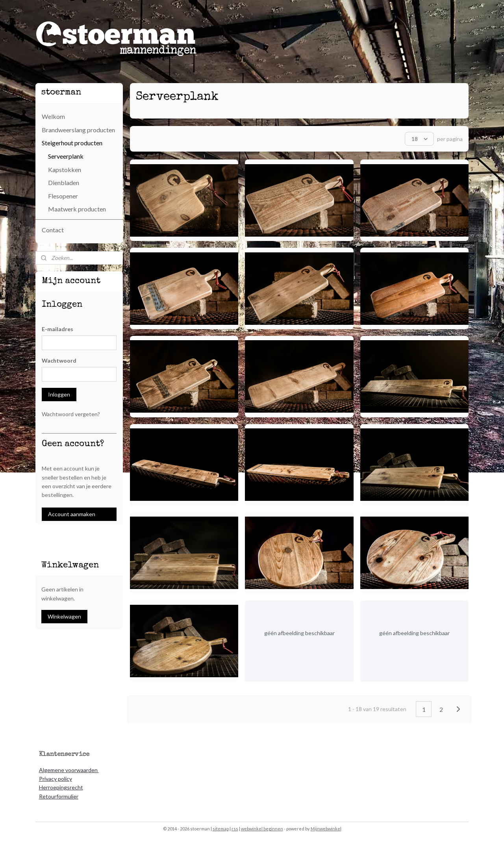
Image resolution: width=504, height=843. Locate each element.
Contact (53, 230)
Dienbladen (64, 182)
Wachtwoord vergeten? (71, 414)
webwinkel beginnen (262, 829)
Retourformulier (59, 796)
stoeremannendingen (65, 536)
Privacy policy (56, 779)
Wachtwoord (59, 360)
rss (235, 829)
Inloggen (59, 394)
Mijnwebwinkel (326, 829)
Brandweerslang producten (78, 130)
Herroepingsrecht (61, 787)
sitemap (221, 829)
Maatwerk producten (77, 209)
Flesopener (63, 196)
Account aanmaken (72, 514)
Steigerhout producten (72, 143)
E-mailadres (57, 329)
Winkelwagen (64, 616)
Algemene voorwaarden (69, 770)
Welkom (53, 116)
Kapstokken (65, 170)
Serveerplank (66, 156)
